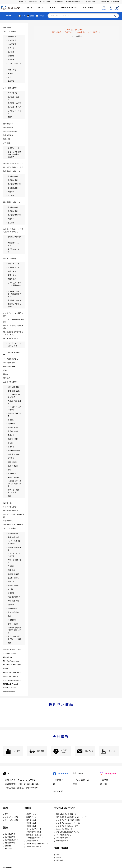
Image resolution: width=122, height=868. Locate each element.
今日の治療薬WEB (63, 838)
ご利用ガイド (22, 2)
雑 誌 (41, 8)
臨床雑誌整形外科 (12, 840)
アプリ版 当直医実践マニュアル (68, 832)
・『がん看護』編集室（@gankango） (21, 788)
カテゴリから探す (12, 817)
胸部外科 (8, 846)
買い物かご (117, 9)
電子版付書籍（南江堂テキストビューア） (72, 817)
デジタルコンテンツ (69, 8)
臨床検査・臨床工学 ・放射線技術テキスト (35, 836)
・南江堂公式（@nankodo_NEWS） (20, 780)
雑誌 (5, 828)
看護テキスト (31, 826)
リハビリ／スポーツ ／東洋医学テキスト (34, 830)
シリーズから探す (12, 820)
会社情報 (104, 2)
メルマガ (104, 9)
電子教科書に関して (34, 847)
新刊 (7, 814)
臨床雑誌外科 (10, 837)
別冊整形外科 (10, 843)
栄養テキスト (31, 823)
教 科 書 (52, 8)
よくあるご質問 (45, 2)
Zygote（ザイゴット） (65, 829)
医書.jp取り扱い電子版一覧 (66, 814)
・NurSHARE (58, 790)
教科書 (28, 808)
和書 (24, 16)
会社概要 (17, 751)
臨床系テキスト (32, 817)
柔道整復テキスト (33, 841)
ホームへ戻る (76, 36)
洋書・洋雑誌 (88, 8)
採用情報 (114, 2)
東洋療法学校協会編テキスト (37, 844)
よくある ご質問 (64, 751)
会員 (111, 9)
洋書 (32, 16)
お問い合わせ (33, 2)
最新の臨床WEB (62, 841)
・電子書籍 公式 (104, 782)
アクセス (112, 751)
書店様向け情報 (90, 2)
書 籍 (30, 8)
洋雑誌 (42, 16)
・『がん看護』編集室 (81, 782)
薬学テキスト (31, 820)
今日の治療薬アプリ (64, 835)
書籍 (5, 808)
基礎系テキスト (32, 814)
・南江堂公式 (58, 782)
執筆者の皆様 (59, 2)
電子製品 (60, 860)
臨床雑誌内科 (10, 834)
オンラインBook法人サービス (67, 826)
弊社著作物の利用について (74, 2)
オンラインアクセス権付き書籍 (68, 820)
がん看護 (8, 849)
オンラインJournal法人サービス (68, 823)
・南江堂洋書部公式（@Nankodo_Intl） (22, 784)
